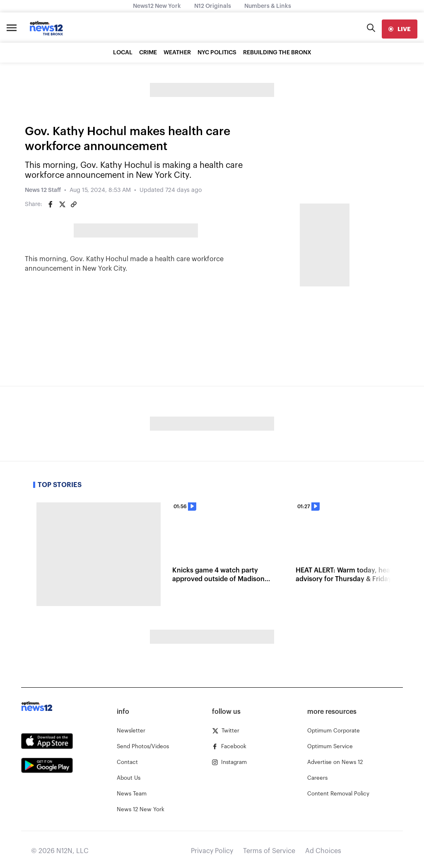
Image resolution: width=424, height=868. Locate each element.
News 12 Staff (43, 190)
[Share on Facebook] (51, 204)
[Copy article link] (74, 204)
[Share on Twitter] (62, 204)
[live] (400, 29)
